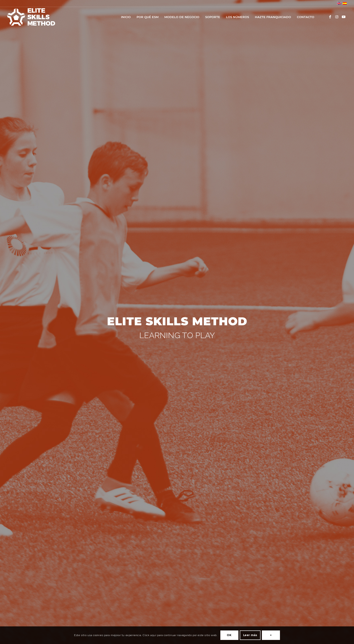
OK (229, 635)
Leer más (250, 635)
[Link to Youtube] (344, 17)
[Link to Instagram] (337, 17)
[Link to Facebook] (330, 17)
